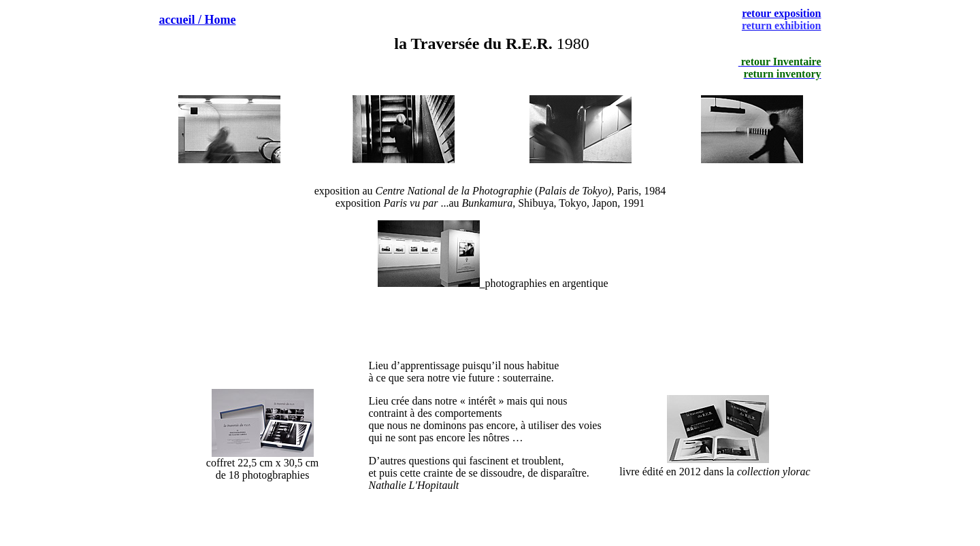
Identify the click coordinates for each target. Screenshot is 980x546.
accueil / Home (198, 20)
